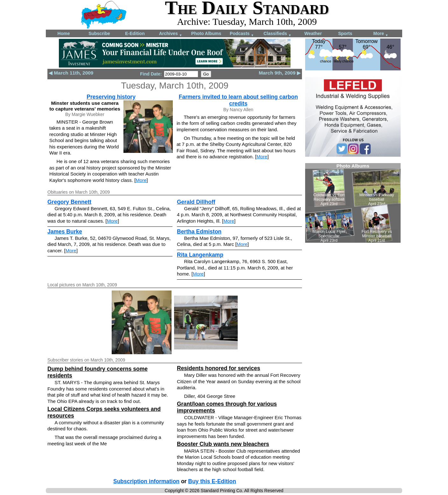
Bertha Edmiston (199, 232)
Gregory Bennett (69, 202)
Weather (313, 33)
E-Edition (135, 33)
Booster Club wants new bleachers (223, 444)
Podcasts (242, 34)
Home (64, 33)
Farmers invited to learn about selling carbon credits (238, 100)
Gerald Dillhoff (196, 202)
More (381, 34)
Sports (345, 33)
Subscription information (146, 481)
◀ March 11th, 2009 (71, 73)
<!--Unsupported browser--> (353, 203)
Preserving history (111, 97)
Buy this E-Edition (212, 481)
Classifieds (277, 34)
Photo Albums (206, 33)
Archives (171, 34)
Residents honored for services (219, 368)
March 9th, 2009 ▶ (280, 73)
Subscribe (99, 33)
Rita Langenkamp (200, 255)
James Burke (65, 232)
